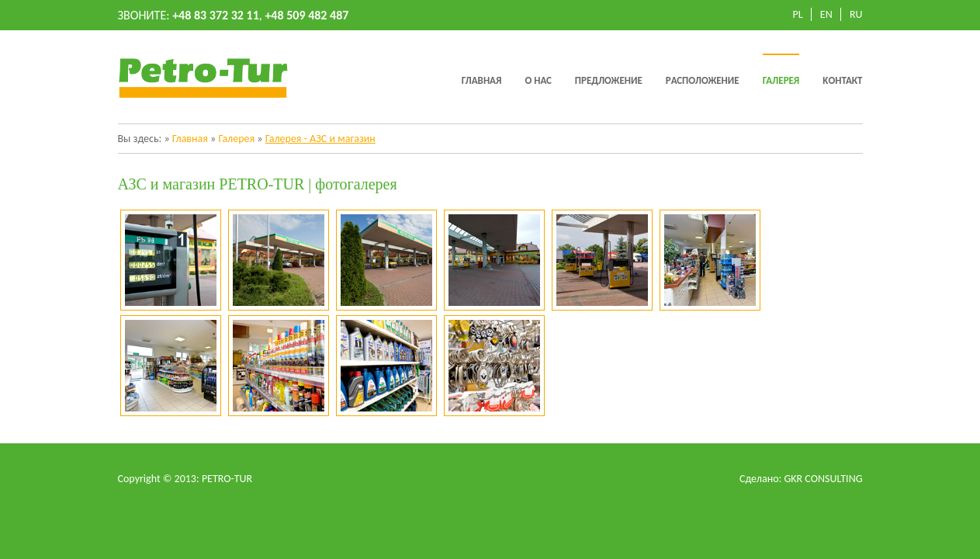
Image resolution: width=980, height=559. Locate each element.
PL (798, 14)
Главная (482, 80)
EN (826, 14)
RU (856, 14)
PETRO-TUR (227, 479)
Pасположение (703, 80)
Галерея (781, 80)
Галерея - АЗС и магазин (320, 139)
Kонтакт (842, 80)
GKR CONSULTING (823, 479)
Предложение (609, 80)
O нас (538, 80)
